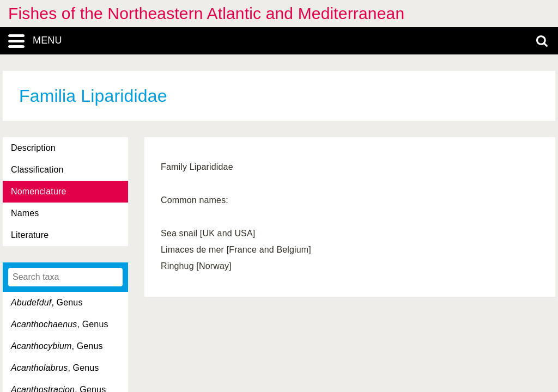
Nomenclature (39, 191)
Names (25, 213)
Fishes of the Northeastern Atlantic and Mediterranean (206, 13)
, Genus (47, 302)
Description (33, 148)
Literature (30, 235)
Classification (37, 170)
